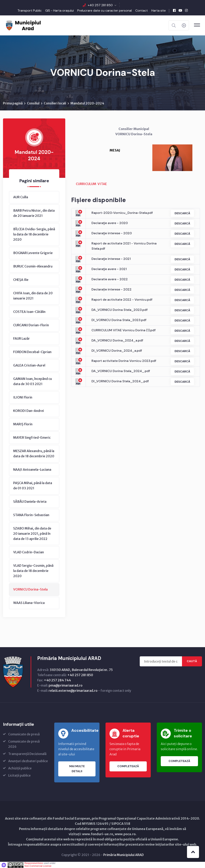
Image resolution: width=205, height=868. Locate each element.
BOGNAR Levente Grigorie (33, 253)
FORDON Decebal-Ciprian (32, 352)
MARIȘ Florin (23, 424)
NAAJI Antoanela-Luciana (32, 470)
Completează (128, 766)
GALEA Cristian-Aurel (29, 365)
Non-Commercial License (38, 866)
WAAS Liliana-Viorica (29, 603)
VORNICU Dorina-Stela (30, 589)
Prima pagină (13, 103)
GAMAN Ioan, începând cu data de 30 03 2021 (33, 381)
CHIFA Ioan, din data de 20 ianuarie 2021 (33, 296)
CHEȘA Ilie (21, 280)
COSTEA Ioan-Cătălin (29, 312)
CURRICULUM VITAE (91, 184)
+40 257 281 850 (100, 5)
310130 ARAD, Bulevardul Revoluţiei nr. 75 (81, 670)
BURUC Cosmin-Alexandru (33, 266)
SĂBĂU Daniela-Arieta (30, 502)
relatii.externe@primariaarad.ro (73, 691)
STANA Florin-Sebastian (31, 515)
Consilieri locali (55, 103)
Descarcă (182, 213)
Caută (192, 661)
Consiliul (33, 103)
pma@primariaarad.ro (66, 685)
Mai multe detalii (77, 769)
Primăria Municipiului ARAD (124, 855)
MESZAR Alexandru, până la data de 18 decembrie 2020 (34, 454)
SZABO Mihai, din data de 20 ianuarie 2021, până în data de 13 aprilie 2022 (32, 534)
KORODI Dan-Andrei (29, 411)
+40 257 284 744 (57, 680)
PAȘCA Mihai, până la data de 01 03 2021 (33, 486)
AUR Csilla (21, 197)
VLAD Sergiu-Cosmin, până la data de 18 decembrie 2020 (33, 571)
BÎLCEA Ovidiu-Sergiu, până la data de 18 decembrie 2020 (34, 234)
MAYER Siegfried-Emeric (32, 438)
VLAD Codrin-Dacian (29, 552)
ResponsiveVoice (34, 863)
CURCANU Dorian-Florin (31, 325)
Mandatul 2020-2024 (87, 103)
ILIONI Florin (23, 397)
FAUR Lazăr (22, 338)
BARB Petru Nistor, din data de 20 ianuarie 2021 (34, 213)
